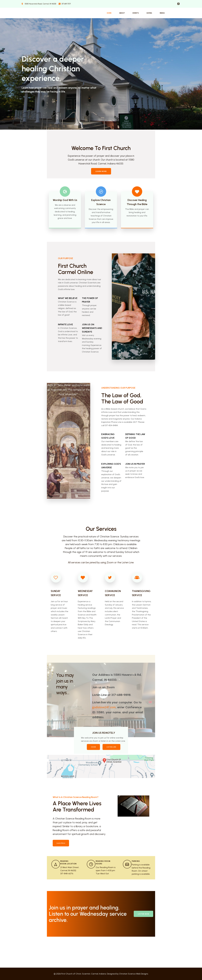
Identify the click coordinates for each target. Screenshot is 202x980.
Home (109, 13)
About (122, 13)
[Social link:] (178, 4)
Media (162, 13)
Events (136, 13)
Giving (149, 13)
